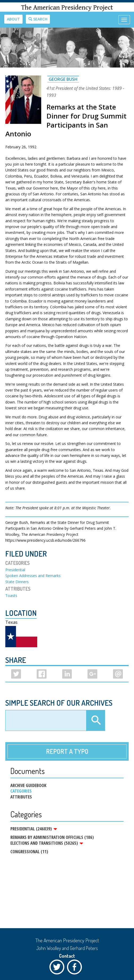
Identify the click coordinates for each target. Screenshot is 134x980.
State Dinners (17, 582)
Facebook (76, 968)
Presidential (15, 570)
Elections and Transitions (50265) (47, 843)
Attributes (21, 797)
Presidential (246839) (34, 829)
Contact (67, 956)
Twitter (58, 968)
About (13, 19)
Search (38, 19)
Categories (21, 791)
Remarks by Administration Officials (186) (52, 837)
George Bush (63, 79)
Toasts (11, 596)
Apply (95, 721)
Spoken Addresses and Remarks (33, 576)
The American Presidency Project (67, 8)
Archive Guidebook (28, 785)
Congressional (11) (29, 851)
